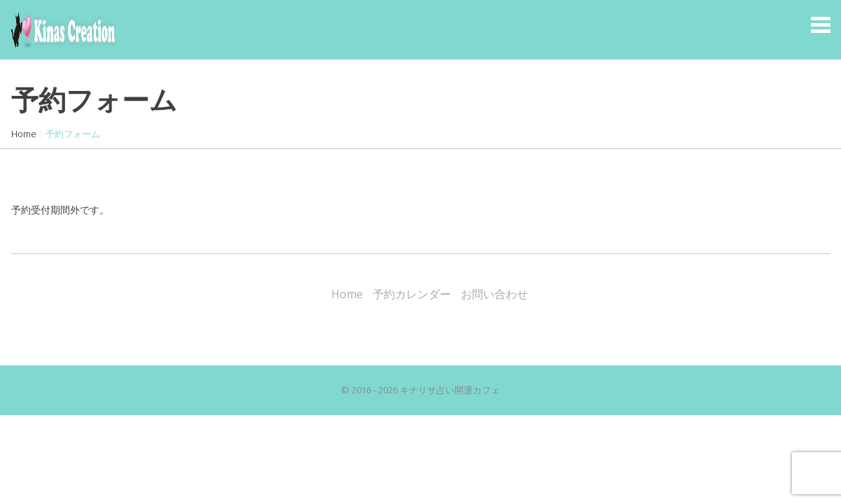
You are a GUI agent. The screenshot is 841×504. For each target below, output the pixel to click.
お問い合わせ (494, 294)
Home (24, 134)
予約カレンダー (412, 294)
